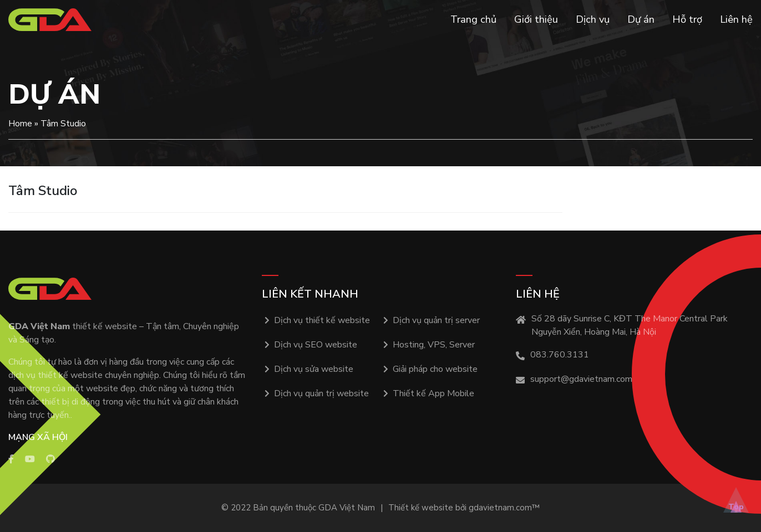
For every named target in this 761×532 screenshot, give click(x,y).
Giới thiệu (536, 19)
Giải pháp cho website (435, 369)
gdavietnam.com (500, 508)
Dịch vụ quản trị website (321, 393)
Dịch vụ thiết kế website (322, 320)
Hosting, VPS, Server (434, 345)
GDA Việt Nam (347, 508)
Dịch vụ (593, 19)
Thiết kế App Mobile (433, 393)
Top (736, 507)
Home (20, 124)
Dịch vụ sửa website (314, 369)
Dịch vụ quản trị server (436, 320)
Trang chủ (473, 19)
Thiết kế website (421, 508)
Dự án (641, 19)
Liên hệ (736, 19)
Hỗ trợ (687, 19)
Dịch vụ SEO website (316, 345)
